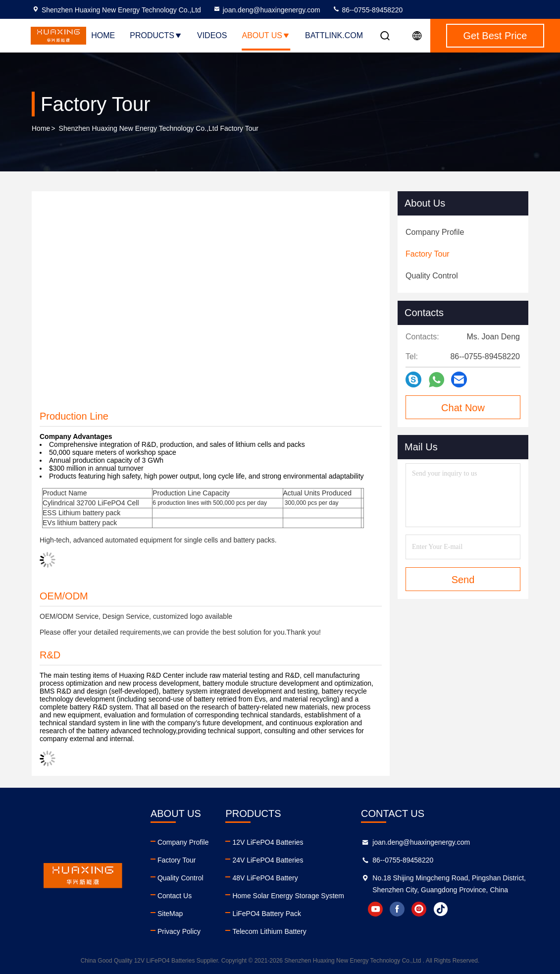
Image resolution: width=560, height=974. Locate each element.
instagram (419, 909)
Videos (212, 35)
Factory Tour (177, 860)
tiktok (441, 909)
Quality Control (180, 878)
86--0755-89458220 (368, 10)
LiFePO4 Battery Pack (267, 914)
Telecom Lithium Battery (269, 931)
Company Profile (183, 842)
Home (103, 35)
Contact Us (175, 896)
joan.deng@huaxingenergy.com (267, 10)
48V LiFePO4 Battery (265, 878)
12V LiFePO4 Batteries (268, 842)
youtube (375, 909)
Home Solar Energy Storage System (288, 896)
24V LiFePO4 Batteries (268, 860)
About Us (266, 35)
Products (156, 35)
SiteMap (170, 914)
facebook (397, 909)
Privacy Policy (179, 931)
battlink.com (334, 35)
